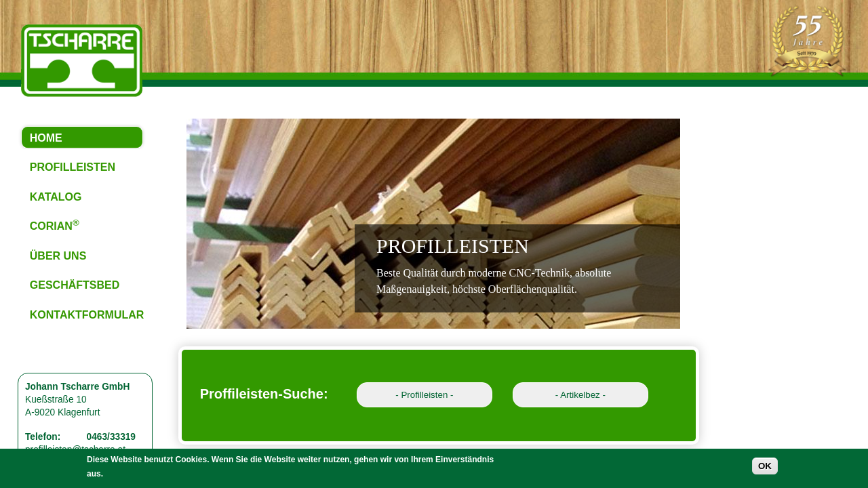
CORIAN (55, 225)
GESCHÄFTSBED (75, 285)
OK (765, 469)
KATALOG (56, 197)
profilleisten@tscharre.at (75, 450)
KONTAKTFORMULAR (87, 315)
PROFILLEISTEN (73, 167)
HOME (46, 138)
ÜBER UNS (58, 256)
